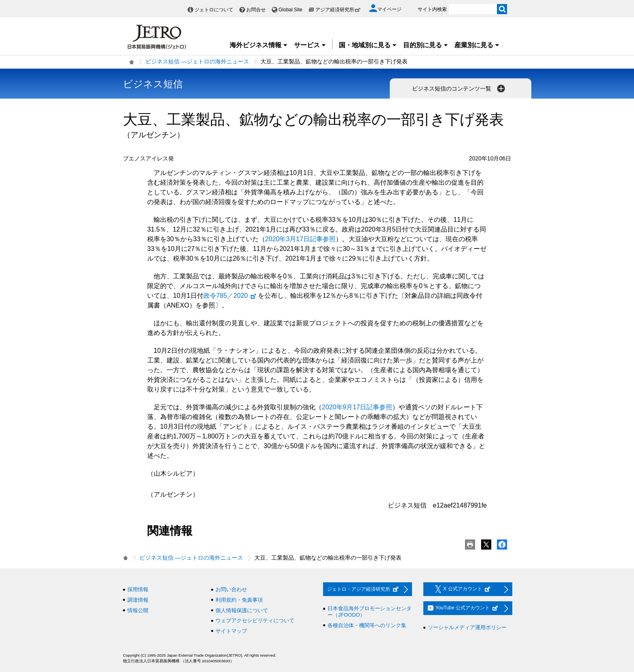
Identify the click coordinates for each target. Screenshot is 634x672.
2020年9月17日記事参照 (357, 407)
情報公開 (138, 610)
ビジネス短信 (153, 84)
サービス (310, 45)
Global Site (291, 10)
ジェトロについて (214, 10)
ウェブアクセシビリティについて (255, 620)
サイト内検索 (432, 9)
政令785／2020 (230, 296)
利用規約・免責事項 (239, 600)
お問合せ (256, 10)
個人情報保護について (242, 610)
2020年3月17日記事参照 (300, 239)
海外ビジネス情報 (259, 45)
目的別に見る (426, 45)
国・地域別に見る (368, 45)
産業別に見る (477, 45)
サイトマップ (231, 631)
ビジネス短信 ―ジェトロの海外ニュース (197, 61)
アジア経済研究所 (338, 10)
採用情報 (138, 589)
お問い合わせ (231, 589)
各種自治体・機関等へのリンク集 (367, 625)
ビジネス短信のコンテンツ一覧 (459, 88)
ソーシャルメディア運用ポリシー (467, 627)
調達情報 (138, 600)
